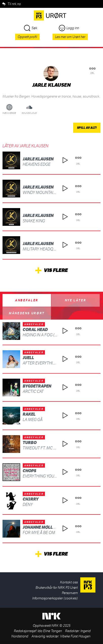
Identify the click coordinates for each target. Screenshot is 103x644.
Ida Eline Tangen (50, 631)
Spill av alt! (87, 128)
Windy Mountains (41, 192)
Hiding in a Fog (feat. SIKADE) (51, 335)
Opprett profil (27, 37)
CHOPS (30, 471)
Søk (31, 28)
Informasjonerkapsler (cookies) (55, 598)
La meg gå (33, 420)
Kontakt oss (69, 582)
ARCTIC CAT (33, 391)
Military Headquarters (46, 249)
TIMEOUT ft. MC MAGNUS (46, 448)
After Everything (41, 363)
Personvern (70, 593)
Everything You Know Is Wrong (55, 476)
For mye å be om (39, 533)
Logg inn (69, 28)
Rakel (29, 414)
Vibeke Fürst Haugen (75, 636)
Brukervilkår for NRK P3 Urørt (57, 588)
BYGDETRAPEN (37, 386)
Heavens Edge (37, 164)
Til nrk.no (14, 4)
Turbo (30, 443)
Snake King (34, 221)
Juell (28, 358)
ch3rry (31, 499)
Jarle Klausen (38, 159)
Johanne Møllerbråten (48, 527)
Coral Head (35, 330)
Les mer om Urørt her (70, 37)
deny (28, 504)
